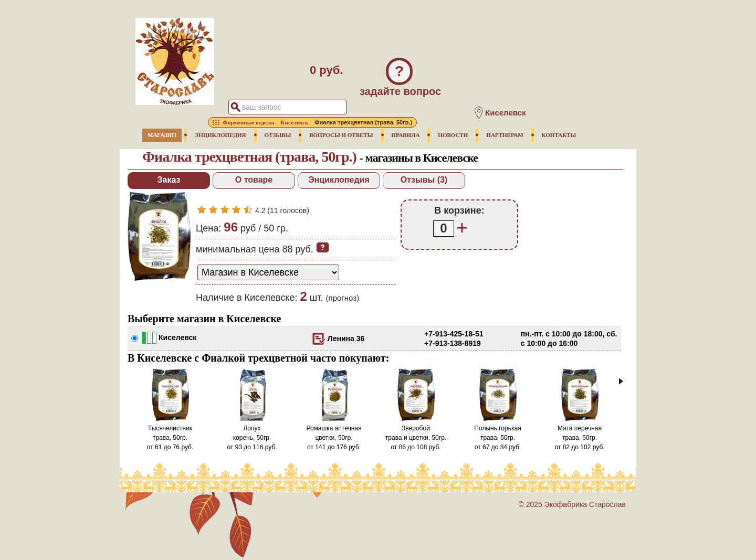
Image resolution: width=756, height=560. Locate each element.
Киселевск (177, 337)
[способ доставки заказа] (268, 272)
